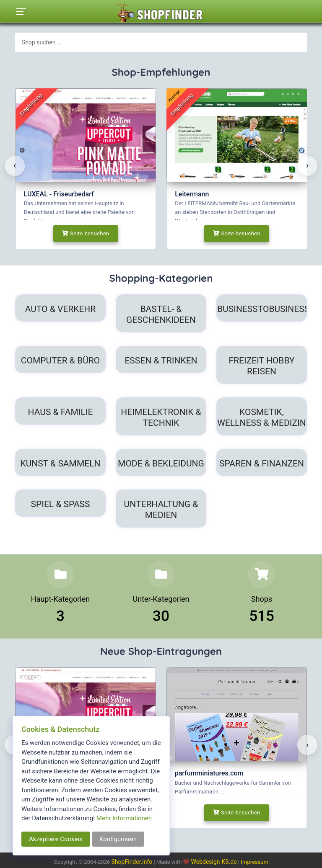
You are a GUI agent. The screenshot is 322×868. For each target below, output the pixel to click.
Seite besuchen (86, 233)
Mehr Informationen (124, 818)
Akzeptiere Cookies (56, 839)
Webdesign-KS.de (215, 862)
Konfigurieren (118, 839)
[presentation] (15, 166)
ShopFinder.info (132, 862)
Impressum (254, 862)
